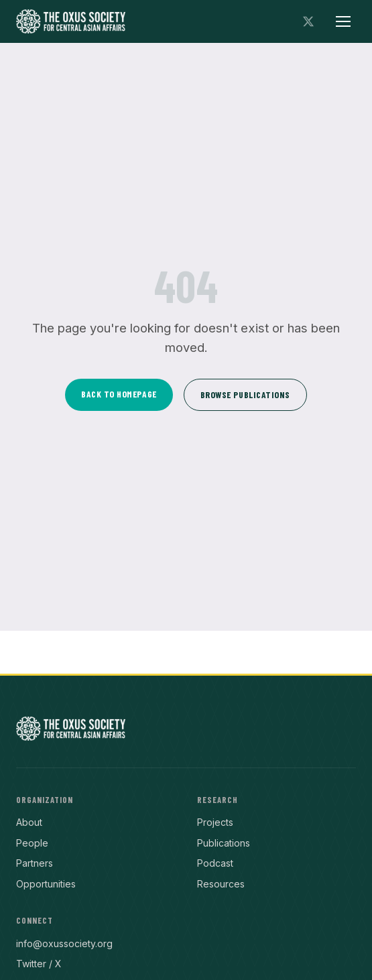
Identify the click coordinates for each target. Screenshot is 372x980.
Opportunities (46, 884)
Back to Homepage (119, 394)
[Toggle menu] (343, 21)
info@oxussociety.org (64, 943)
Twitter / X (39, 964)
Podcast (215, 863)
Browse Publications (245, 394)
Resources (221, 884)
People (32, 843)
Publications (224, 843)
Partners (35, 863)
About (29, 822)
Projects (215, 822)
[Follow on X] (308, 21)
